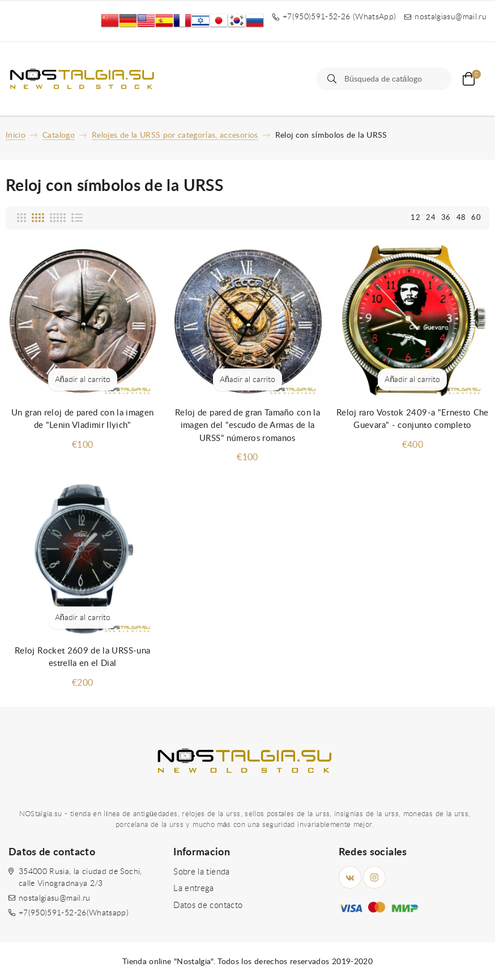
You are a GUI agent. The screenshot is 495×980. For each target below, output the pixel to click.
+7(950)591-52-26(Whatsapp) (74, 913)
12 (415, 218)
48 (461, 218)
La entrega (194, 888)
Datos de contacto (208, 905)
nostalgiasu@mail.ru (55, 898)
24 (431, 218)
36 (446, 218)
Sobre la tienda (201, 872)
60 (476, 218)
